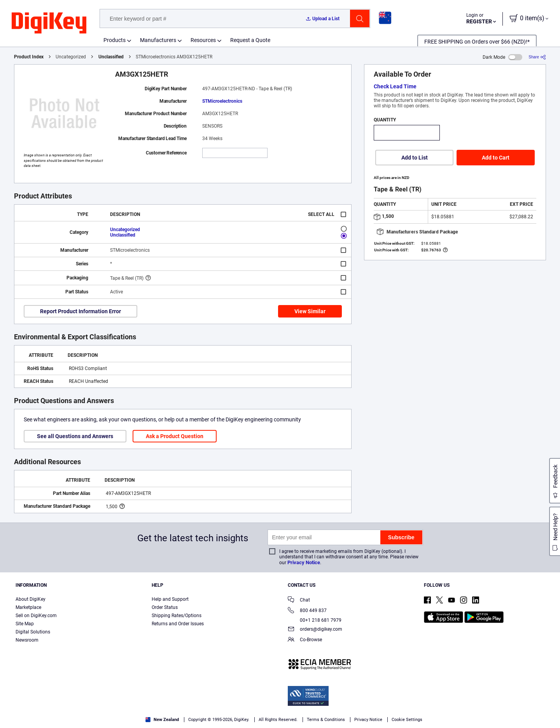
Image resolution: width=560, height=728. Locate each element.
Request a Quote (250, 40)
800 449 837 (307, 611)
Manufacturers (158, 40)
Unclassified (111, 57)
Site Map (25, 624)
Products (115, 40)
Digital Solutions (33, 632)
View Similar (310, 311)
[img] (49, 23)
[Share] (537, 57)
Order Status (165, 607)
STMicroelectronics (222, 101)
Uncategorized (125, 230)
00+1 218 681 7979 (315, 620)
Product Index (29, 57)
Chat (299, 601)
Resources (203, 40)
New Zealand (162, 720)
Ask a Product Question (175, 436)
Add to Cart (496, 158)
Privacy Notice (304, 562)
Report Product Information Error (80, 311)
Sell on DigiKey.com (36, 616)
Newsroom (27, 640)
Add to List (415, 158)
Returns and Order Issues (178, 624)
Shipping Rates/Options (177, 616)
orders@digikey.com (315, 630)
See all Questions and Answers (75, 436)
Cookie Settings (407, 720)
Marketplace (28, 607)
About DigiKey (31, 599)
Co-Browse (305, 640)
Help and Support (170, 599)
